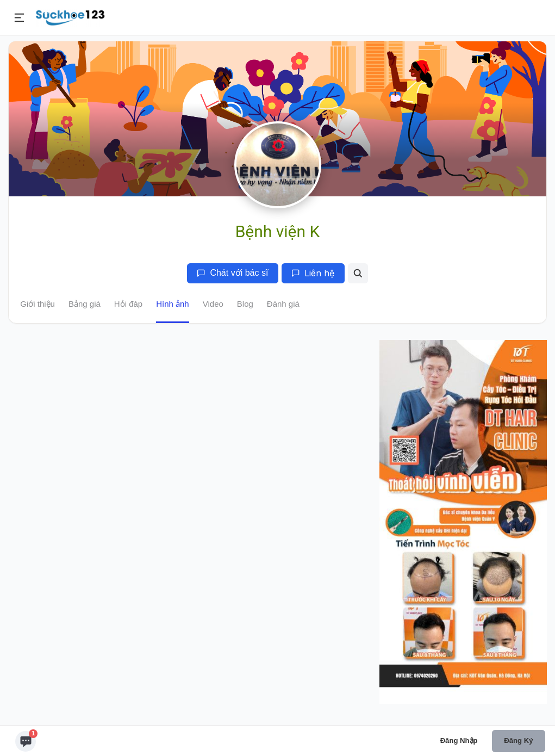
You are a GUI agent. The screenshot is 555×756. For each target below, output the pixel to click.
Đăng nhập (459, 740)
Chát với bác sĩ (232, 273)
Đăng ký (518, 740)
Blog (245, 304)
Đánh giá (283, 304)
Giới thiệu (38, 304)
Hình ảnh (173, 304)
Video (213, 304)
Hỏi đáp (128, 304)
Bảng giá (85, 304)
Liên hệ (313, 273)
